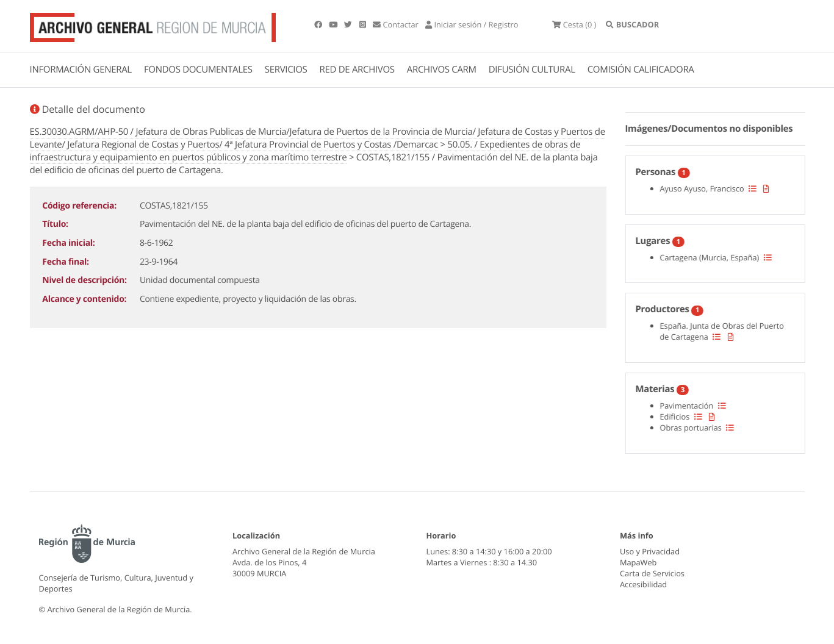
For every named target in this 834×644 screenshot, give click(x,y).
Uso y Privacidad (650, 551)
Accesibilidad (643, 584)
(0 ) (574, 24)
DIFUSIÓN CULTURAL (532, 70)
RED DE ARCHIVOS (357, 70)
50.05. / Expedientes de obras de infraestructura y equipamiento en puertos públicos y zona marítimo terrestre (305, 151)
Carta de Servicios (652, 573)
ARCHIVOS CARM (442, 70)
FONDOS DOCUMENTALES (198, 70)
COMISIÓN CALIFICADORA (641, 70)
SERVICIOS (286, 70)
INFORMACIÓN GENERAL (81, 70)
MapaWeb (638, 562)
